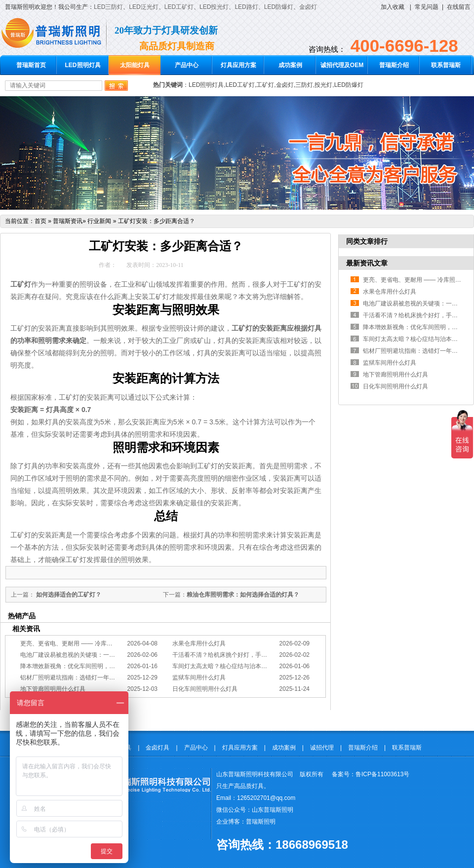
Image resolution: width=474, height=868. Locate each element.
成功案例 (290, 65)
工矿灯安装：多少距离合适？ (157, 221)
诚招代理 (322, 748)
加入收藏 (393, 7)
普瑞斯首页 (31, 65)
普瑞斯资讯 (68, 221)
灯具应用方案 (238, 65)
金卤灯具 (158, 748)
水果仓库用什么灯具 (199, 643)
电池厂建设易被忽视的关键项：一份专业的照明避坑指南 (94, 655)
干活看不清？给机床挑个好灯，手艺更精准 (229, 655)
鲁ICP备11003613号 (382, 774)
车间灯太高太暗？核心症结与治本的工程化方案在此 (240, 666)
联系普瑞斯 (446, 65)
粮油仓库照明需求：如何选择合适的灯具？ (243, 595)
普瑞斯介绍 (394, 65)
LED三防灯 (108, 7)
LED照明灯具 (83, 65)
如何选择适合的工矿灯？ (68, 595)
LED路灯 (246, 7)
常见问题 (427, 7)
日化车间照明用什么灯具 (205, 689)
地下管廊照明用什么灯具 (53, 689)
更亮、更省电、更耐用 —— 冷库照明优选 (75, 643)
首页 (40, 221)
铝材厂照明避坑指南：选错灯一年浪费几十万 (79, 678)
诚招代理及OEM (342, 65)
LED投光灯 (214, 7)
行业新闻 (99, 221)
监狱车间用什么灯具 (199, 678)
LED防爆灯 (279, 7)
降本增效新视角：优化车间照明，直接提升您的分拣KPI (93, 666)
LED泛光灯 (143, 7)
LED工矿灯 (179, 7)
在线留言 (459, 7)
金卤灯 (308, 7)
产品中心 (187, 65)
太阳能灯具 (135, 65)
